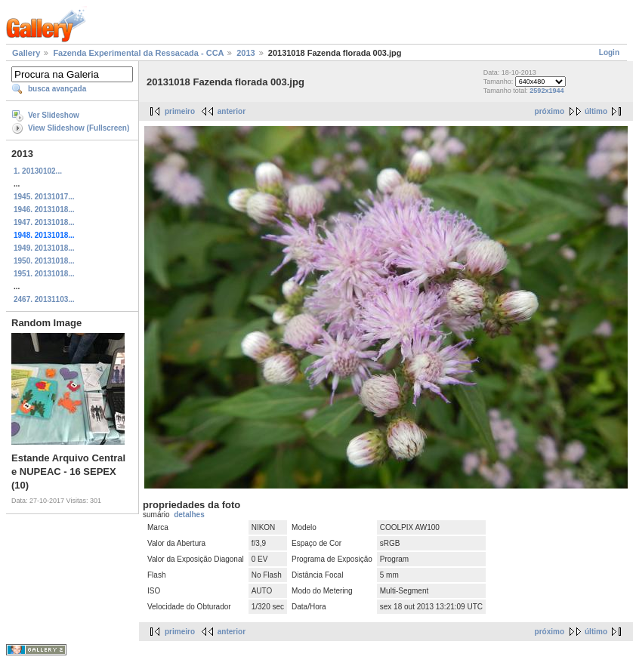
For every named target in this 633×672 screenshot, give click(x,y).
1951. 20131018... (44, 274)
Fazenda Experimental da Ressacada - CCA (138, 53)
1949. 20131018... (44, 248)
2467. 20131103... (44, 299)
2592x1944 (547, 91)
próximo (550, 111)
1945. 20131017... (44, 197)
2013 (245, 53)
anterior (232, 111)
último (596, 111)
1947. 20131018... (44, 222)
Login (609, 52)
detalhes (189, 515)
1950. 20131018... (44, 261)
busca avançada (57, 89)
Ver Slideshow (54, 115)
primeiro (180, 111)
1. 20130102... (38, 171)
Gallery (26, 53)
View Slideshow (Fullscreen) (79, 128)
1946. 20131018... (44, 210)
